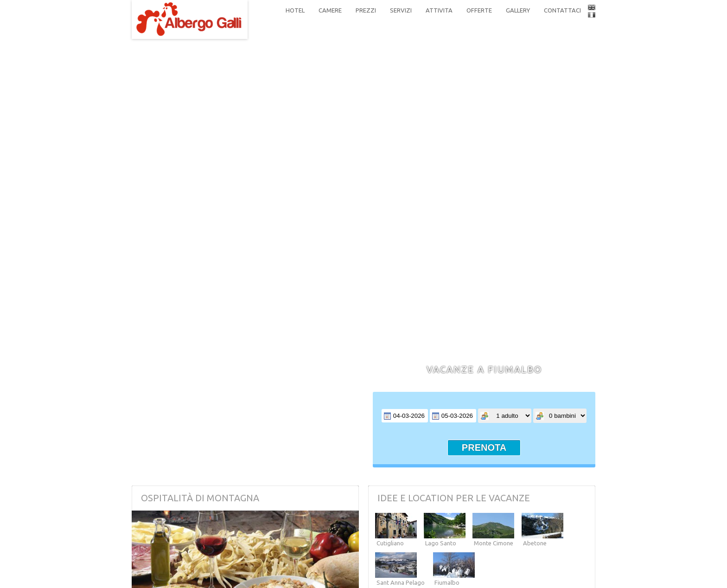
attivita (439, 10)
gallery (518, 10)
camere (330, 10)
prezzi (366, 10)
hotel (295, 10)
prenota (484, 447)
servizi (401, 10)
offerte (479, 10)
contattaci (562, 10)
